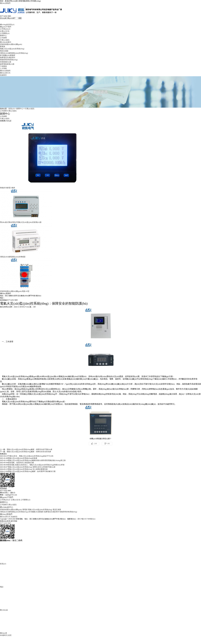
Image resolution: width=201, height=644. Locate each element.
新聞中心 (3, 36)
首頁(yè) (11, 109)
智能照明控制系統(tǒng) (9, 60)
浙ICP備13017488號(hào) (86, 519)
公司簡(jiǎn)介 (5, 29)
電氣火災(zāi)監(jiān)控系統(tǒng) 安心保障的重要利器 (28, 469)
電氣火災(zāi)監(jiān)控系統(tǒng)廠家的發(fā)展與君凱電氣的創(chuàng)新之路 (37, 460)
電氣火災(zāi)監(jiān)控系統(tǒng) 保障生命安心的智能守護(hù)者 (32, 467)
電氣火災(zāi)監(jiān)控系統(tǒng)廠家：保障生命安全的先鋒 (29, 452)
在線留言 (3, 75)
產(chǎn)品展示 (6, 42)
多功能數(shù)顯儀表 (8, 55)
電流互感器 (4, 51)
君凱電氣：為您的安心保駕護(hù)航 (21, 463)
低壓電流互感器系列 (8, 57)
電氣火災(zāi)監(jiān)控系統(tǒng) (12, 49)
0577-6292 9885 (5, 523)
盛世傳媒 (14, 521)
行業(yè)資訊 (5, 40)
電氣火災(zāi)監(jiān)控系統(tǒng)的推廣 (23, 458)
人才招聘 (3, 68)
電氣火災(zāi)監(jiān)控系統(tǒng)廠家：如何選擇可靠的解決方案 (32, 471)
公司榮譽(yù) (5, 33)
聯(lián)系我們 (5, 3)
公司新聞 (3, 38)
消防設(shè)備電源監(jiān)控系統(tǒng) (14, 53)
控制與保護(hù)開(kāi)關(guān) (11, 44)
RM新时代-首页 (6, 635)
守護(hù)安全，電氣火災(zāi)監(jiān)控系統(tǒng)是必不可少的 (31, 456)
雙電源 (3, 46)
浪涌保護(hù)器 (6, 62)
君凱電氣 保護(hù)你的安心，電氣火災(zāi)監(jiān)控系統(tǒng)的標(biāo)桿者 (36, 465)
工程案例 (3, 66)
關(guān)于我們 (6, 27)
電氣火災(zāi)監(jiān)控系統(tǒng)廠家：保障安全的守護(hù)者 (29, 449)
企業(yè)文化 (5, 31)
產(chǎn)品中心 (7, 507)
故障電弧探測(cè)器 (7, 64)
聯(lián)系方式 (5, 73)
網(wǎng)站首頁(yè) (7, 25)
